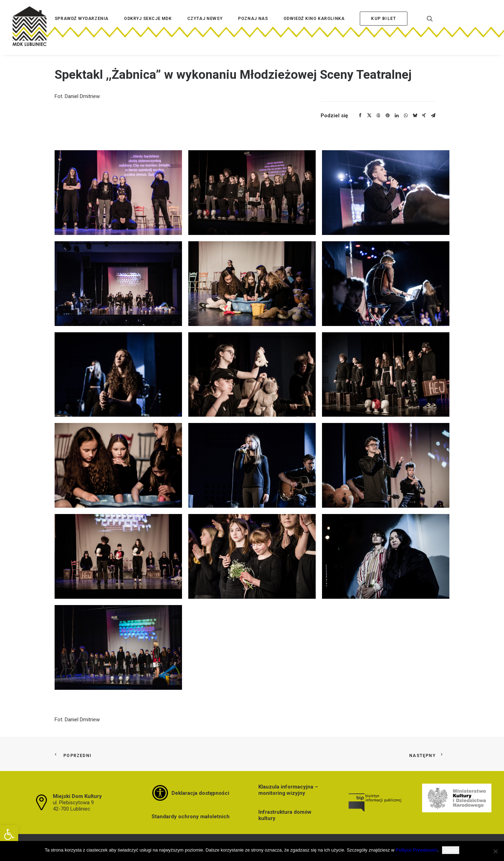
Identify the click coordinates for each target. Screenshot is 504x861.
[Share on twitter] (369, 116)
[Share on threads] (378, 116)
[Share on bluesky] (415, 116)
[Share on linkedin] (397, 116)
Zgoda (451, 850)
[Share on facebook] (360, 116)
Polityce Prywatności (417, 850)
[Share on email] (433, 116)
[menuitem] (82, 29)
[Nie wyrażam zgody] (495, 851)
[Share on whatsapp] (406, 116)
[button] (9, 834)
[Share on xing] (424, 116)
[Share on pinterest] (387, 116)
